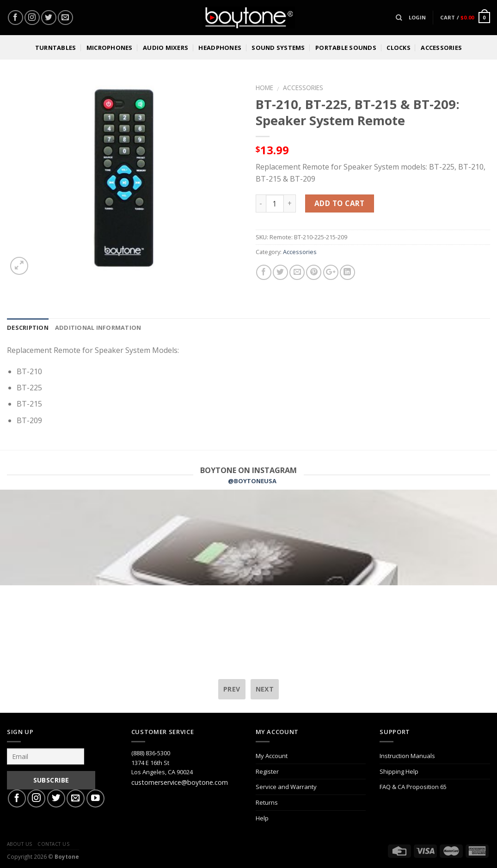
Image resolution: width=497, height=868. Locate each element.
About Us (20, 844)
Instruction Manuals (407, 756)
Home (264, 88)
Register (267, 771)
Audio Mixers (166, 48)
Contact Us (53, 844)
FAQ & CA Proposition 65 (413, 787)
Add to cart (340, 203)
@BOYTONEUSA (252, 481)
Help (262, 818)
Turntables (56, 48)
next (265, 689)
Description (28, 328)
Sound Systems (278, 48)
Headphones (220, 48)
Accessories (441, 48)
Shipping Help (399, 771)
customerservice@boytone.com (180, 782)
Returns (267, 802)
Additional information (98, 328)
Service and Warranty (286, 787)
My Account (272, 756)
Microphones (110, 48)
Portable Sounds (346, 48)
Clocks (399, 48)
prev (232, 689)
